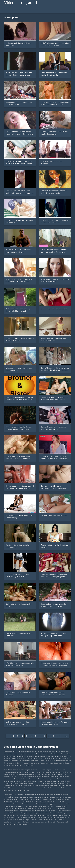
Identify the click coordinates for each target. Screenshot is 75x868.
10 (49, 736)
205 (58, 736)
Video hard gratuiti (21, 3)
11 (53, 736)
